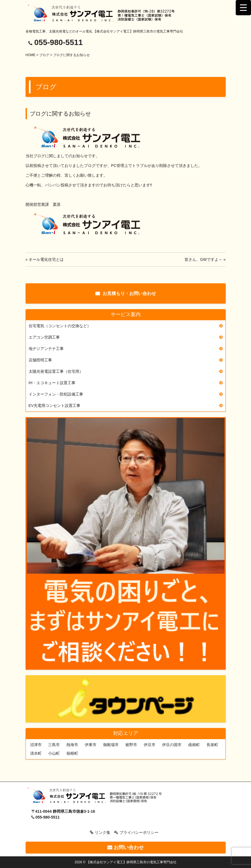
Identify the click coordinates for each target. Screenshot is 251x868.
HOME (31, 55)
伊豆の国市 (172, 745)
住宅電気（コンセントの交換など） (60, 326)
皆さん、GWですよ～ (203, 259)
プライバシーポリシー (139, 832)
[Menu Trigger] (243, 8)
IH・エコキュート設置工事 (52, 383)
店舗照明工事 (40, 360)
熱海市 (72, 745)
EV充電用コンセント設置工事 (55, 406)
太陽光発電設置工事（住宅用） (56, 371)
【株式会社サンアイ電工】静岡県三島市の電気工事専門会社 (131, 862)
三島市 (54, 745)
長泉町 (212, 745)
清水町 (36, 753)
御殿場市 (111, 745)
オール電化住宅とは (46, 259)
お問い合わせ (126, 847)
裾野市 (131, 745)
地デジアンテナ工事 (46, 349)
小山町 (54, 753)
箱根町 (72, 753)
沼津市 (36, 745)
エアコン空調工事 (44, 337)
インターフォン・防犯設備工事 (56, 394)
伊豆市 (150, 745)
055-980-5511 (58, 42)
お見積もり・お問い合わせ (129, 293)
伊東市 (91, 745)
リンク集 (103, 832)
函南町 (194, 745)
